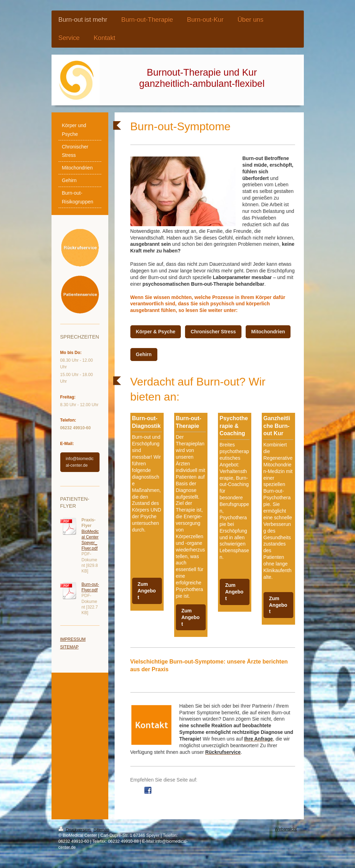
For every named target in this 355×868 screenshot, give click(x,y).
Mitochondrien (268, 332)
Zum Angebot (147, 591)
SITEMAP (70, 647)
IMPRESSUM (73, 639)
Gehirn (144, 354)
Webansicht (286, 829)
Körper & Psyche (156, 332)
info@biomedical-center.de (80, 462)
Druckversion (75, 830)
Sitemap (102, 830)
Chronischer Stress (213, 332)
